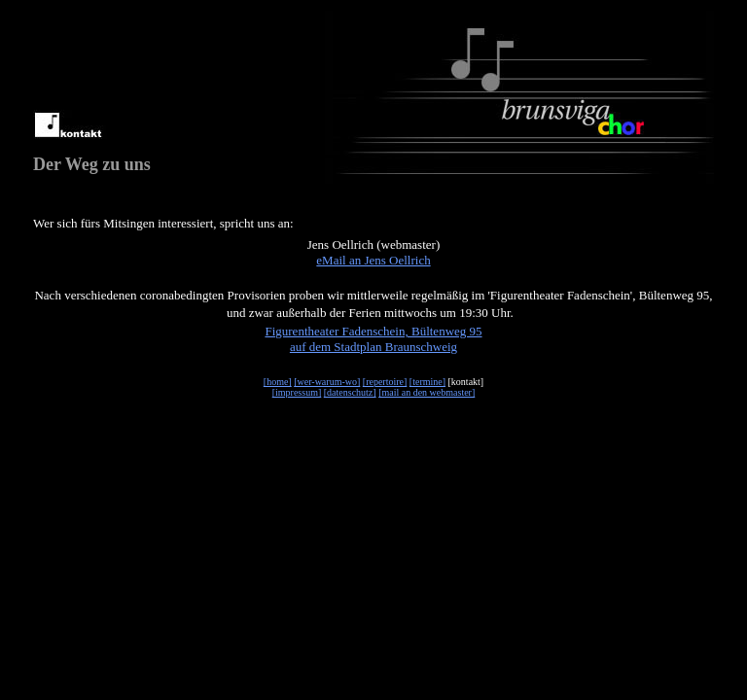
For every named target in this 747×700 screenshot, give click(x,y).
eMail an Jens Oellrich (373, 260)
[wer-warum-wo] (327, 382)
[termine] (427, 382)
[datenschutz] (350, 392)
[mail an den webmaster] (427, 392)
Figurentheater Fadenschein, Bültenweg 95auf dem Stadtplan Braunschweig (373, 339)
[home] (278, 382)
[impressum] (297, 392)
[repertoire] (385, 382)
